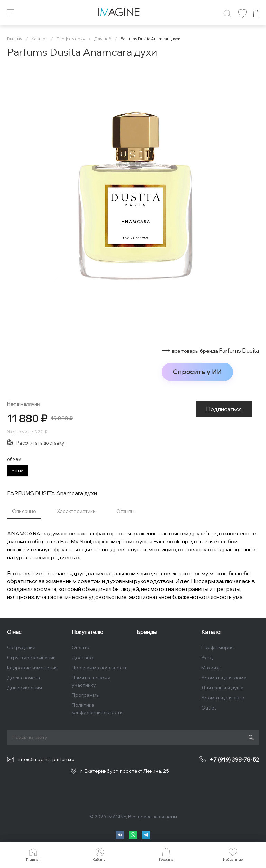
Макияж (211, 668)
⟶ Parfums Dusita (210, 351)
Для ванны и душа (222, 688)
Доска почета (24, 678)
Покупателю (87, 632)
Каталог (212, 632)
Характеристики (76, 511)
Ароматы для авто (223, 698)
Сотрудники (21, 647)
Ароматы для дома (224, 678)
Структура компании (31, 658)
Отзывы (125, 511)
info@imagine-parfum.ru (46, 759)
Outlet (209, 708)
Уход (207, 658)
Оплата (81, 647)
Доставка (83, 658)
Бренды (147, 632)
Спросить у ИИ (197, 372)
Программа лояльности (100, 668)
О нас (14, 632)
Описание (24, 511)
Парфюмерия (218, 647)
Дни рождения (24, 688)
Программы (86, 695)
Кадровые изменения (32, 668)
